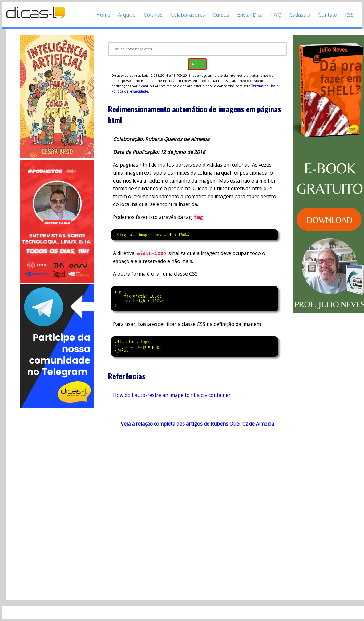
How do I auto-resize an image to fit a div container (172, 395)
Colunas (153, 15)
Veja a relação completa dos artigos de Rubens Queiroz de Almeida (197, 424)
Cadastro (300, 15)
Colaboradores (188, 15)
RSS (349, 15)
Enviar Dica (250, 15)
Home (103, 15)
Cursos (221, 15)
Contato (328, 15)
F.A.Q (276, 15)
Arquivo (127, 15)
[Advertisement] (57, 501)
